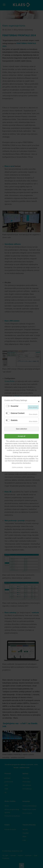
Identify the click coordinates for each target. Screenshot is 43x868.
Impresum (28, 467)
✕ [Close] (39, 401)
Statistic (14, 420)
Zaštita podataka (17, 467)
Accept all (22, 436)
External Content (18, 413)
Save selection (21, 429)
